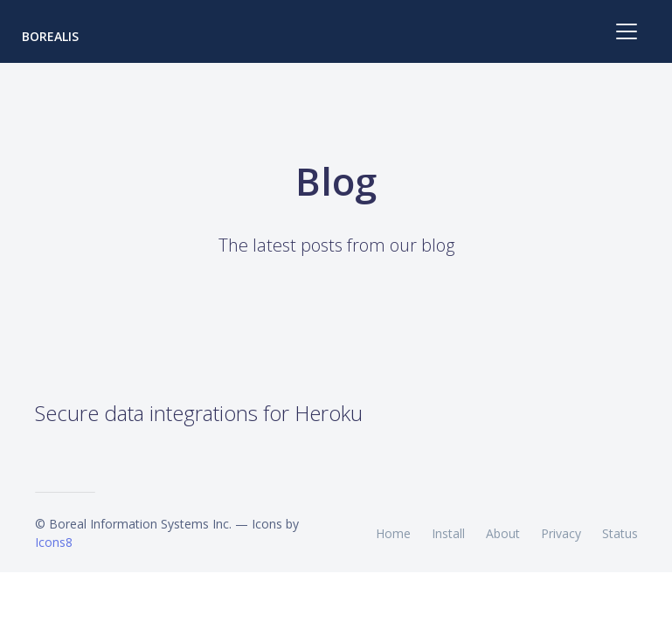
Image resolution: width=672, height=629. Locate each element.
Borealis (50, 36)
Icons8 (54, 542)
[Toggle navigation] (627, 31)
